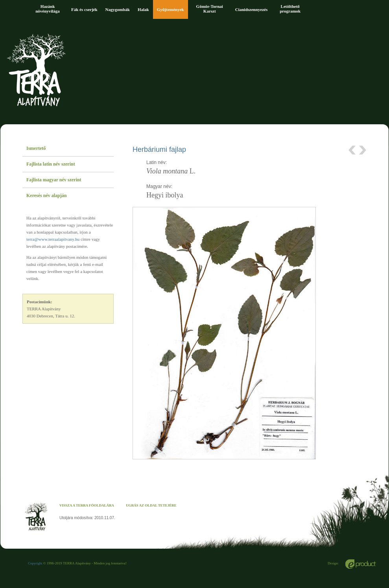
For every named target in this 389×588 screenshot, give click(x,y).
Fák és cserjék (84, 9)
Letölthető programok (290, 9)
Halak (143, 9)
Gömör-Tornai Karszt (210, 9)
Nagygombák (118, 9)
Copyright (35, 563)
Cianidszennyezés (252, 9)
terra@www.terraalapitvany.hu (53, 239)
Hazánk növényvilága (48, 9)
